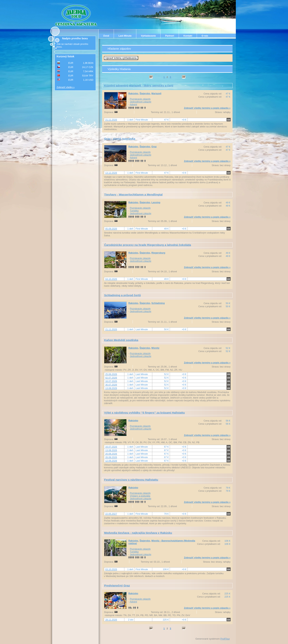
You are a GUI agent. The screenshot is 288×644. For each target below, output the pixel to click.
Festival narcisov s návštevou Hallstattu (131, 480)
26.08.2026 (111, 457)
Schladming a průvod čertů (122, 295)
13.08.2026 (111, 388)
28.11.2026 (111, 620)
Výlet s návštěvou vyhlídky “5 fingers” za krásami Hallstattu (144, 413)
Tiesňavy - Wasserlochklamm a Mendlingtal (133, 194)
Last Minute (125, 36)
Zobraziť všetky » (66, 87)
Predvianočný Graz (117, 585)
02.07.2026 (111, 378)
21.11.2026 (111, 120)
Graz (154, 147)
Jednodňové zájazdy (141, 102)
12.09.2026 (111, 461)
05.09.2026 (111, 229)
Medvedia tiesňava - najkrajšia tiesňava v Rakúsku (138, 533)
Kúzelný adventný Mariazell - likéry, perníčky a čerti (139, 86)
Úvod (106, 36)
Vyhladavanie (148, 36)
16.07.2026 (111, 381)
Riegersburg (158, 253)
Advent (133, 104)
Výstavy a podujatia (140, 496)
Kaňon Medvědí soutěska (121, 340)
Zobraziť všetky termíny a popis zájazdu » (207, 108)
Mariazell (156, 93)
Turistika (134, 211)
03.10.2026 (111, 569)
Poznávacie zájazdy (140, 99)
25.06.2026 (111, 374)
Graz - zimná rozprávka (120, 139)
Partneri (170, 36)
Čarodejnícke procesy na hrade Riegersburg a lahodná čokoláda (148, 245)
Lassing (156, 202)
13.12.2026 (111, 173)
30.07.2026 (111, 385)
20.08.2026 (111, 454)
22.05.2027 (111, 514)
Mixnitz (155, 348)
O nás (205, 36)
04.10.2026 (111, 279)
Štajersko (145, 93)
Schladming (158, 303)
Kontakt (188, 36)
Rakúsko (133, 93)
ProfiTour (225, 639)
